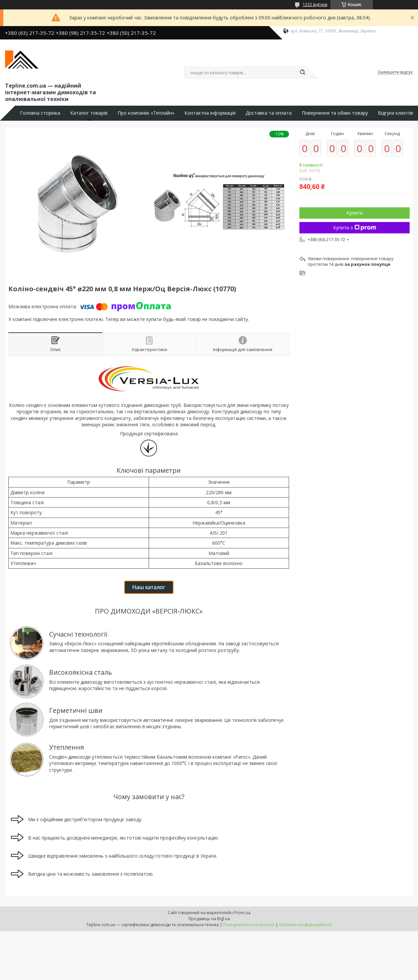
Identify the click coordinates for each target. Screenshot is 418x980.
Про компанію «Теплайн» (146, 113)
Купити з (355, 228)
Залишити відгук (395, 72)
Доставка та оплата (269, 113)
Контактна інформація (210, 113)
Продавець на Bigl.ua (209, 919)
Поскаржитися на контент (249, 925)
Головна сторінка (40, 113)
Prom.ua (242, 913)
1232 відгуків (315, 5)
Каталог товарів (89, 113)
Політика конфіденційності (306, 925)
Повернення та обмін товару (335, 113)
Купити (355, 213)
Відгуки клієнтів (395, 113)
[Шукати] (303, 73)
